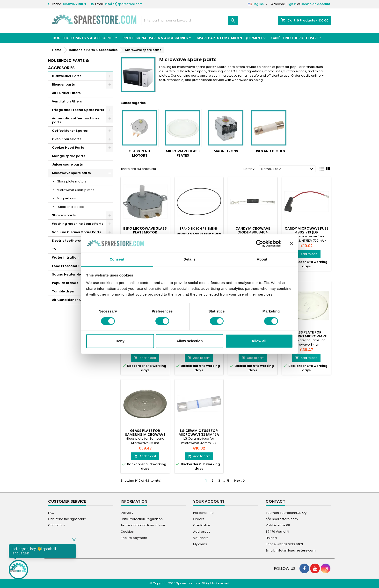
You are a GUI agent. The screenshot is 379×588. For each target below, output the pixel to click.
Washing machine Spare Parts (78, 224)
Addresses (202, 532)
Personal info (203, 513)
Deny (120, 341)
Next (240, 481)
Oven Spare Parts (67, 139)
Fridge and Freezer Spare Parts (78, 110)
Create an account (315, 4)
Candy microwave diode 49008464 (253, 230)
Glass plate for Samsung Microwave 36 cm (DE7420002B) (145, 435)
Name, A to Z (288, 169)
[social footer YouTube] (315, 568)
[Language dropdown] (258, 4)
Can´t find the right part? (296, 38)
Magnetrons (66, 198)
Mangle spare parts (69, 156)
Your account (209, 501)
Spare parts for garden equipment (230, 38)
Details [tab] (189, 259)
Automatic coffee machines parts (76, 120)
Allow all (259, 341)
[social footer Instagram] (326, 568)
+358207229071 (74, 4)
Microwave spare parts (71, 173)
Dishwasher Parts (67, 76)
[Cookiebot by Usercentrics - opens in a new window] (259, 243)
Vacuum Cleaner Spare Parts (77, 232)
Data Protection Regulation (142, 519)
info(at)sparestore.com (124, 4)
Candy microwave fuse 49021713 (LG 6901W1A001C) (306, 232)
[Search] (189, 21)
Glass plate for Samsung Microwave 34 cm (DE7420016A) (306, 336)
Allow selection (189, 341)
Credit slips (202, 525)
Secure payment (134, 538)
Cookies (127, 532)
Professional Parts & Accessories (155, 38)
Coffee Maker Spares (70, 131)
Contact (275, 501)
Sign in (292, 4)
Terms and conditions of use (143, 525)
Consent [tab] (117, 259)
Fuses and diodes (71, 207)
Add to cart (306, 254)
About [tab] (262, 259)
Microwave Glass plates (76, 190)
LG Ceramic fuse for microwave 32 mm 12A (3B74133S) (199, 435)
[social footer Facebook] (304, 568)
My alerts (200, 544)
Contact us (57, 525)
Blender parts (63, 84)
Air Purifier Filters (66, 93)
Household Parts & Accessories (83, 38)
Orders (199, 519)
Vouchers (201, 538)
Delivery (127, 513)
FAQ (51, 513)
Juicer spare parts (67, 164)
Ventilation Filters (67, 101)
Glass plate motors (72, 181)
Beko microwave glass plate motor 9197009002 (145, 232)
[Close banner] (291, 243)
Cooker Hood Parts (68, 148)
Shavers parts (64, 215)
